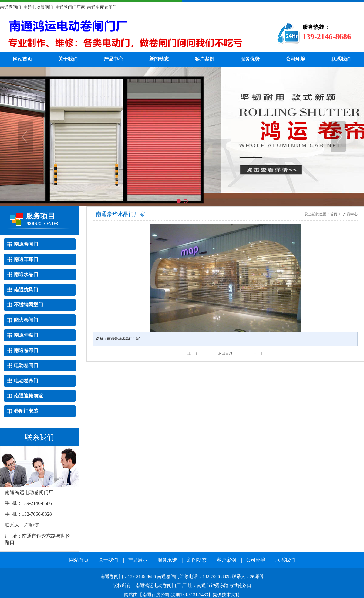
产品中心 (113, 59)
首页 (334, 214)
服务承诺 (167, 560)
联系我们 (341, 59)
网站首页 (22, 59)
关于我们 (68, 59)
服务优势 (250, 59)
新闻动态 (159, 59)
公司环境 (295, 59)
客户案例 (204, 59)
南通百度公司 (156, 595)
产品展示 (138, 560)
